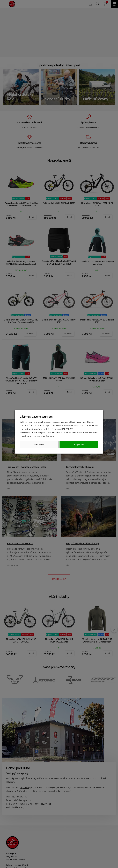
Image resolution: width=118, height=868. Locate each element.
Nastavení (39, 445)
